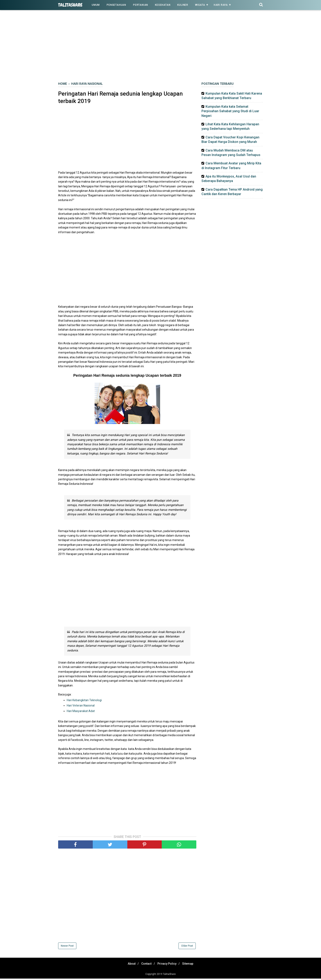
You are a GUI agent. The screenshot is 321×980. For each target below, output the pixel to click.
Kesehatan (163, 5)
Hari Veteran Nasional (81, 707)
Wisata (200, 5)
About (129, 965)
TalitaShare (70, 5)
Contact (146, 965)
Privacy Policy (168, 965)
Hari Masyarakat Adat (81, 712)
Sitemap (191, 965)
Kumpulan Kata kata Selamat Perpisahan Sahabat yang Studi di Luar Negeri (230, 111)
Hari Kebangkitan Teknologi (85, 701)
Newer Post (67, 947)
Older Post (187, 947)
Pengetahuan (116, 5)
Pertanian (141, 5)
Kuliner (183, 5)
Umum (96, 5)
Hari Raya (221, 5)
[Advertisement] (160, 47)
